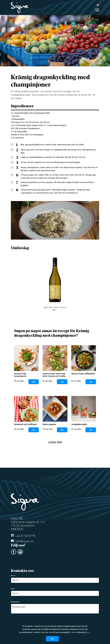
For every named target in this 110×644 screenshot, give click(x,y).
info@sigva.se (22, 541)
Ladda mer (55, 443)
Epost (13, 589)
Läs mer (34, 382)
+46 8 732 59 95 (23, 536)
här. (89, 633)
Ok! (52, 639)
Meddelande (15, 602)
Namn (13, 576)
